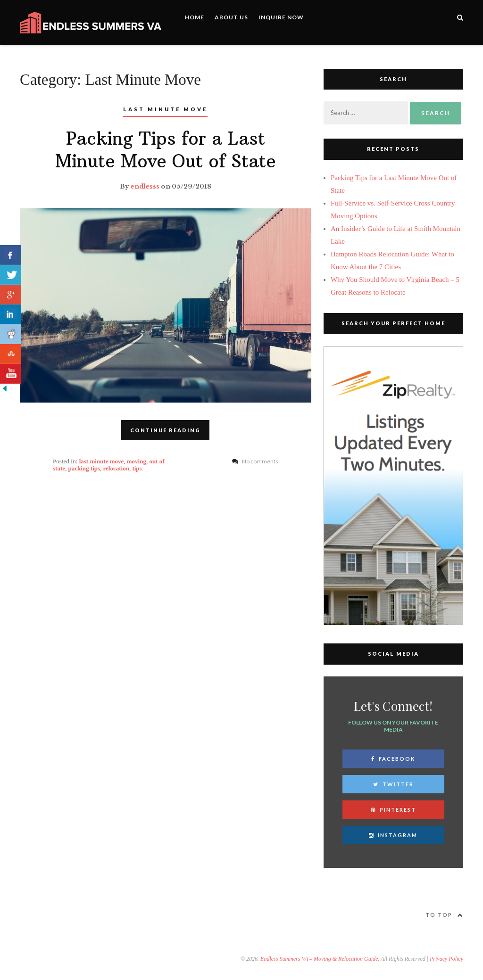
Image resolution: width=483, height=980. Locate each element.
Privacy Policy (446, 959)
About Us (231, 17)
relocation (116, 468)
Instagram (393, 835)
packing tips (84, 468)
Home (195, 17)
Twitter (393, 784)
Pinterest (393, 810)
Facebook (393, 759)
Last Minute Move (165, 109)
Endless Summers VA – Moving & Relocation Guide (319, 959)
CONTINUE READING (165, 430)
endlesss (145, 186)
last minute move (102, 461)
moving (137, 461)
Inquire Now (281, 17)
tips (137, 468)
